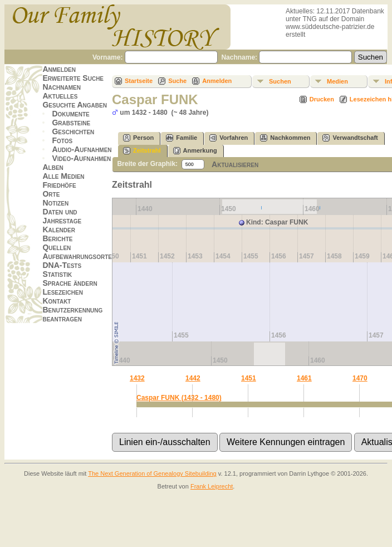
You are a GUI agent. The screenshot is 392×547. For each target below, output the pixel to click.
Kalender (58, 229)
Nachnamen (61, 87)
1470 (360, 378)
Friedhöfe (59, 185)
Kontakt (57, 301)
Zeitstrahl (142, 151)
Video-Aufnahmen (81, 158)
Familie (182, 138)
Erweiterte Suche (73, 78)
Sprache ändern (70, 283)
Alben (53, 167)
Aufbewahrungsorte (77, 256)
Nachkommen (285, 138)
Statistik (57, 274)
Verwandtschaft (350, 138)
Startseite (139, 81)
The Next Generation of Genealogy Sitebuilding (152, 473)
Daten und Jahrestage (62, 216)
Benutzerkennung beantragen (72, 314)
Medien (337, 81)
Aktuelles (60, 96)
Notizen (55, 203)
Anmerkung (195, 151)
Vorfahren (229, 138)
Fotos (62, 140)
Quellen (57, 247)
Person (138, 138)
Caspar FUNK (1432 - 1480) (179, 398)
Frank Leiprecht (212, 486)
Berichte (57, 238)
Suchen (280, 81)
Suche (177, 81)
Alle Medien (63, 176)
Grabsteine (71, 123)
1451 (249, 378)
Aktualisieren (235, 164)
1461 (304, 378)
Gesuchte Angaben (75, 105)
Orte (51, 194)
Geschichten (73, 131)
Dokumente (70, 114)
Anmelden (59, 69)
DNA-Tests (62, 265)
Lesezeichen (62, 292)
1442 (193, 378)
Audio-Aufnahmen (82, 149)
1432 (137, 378)
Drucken (322, 99)
